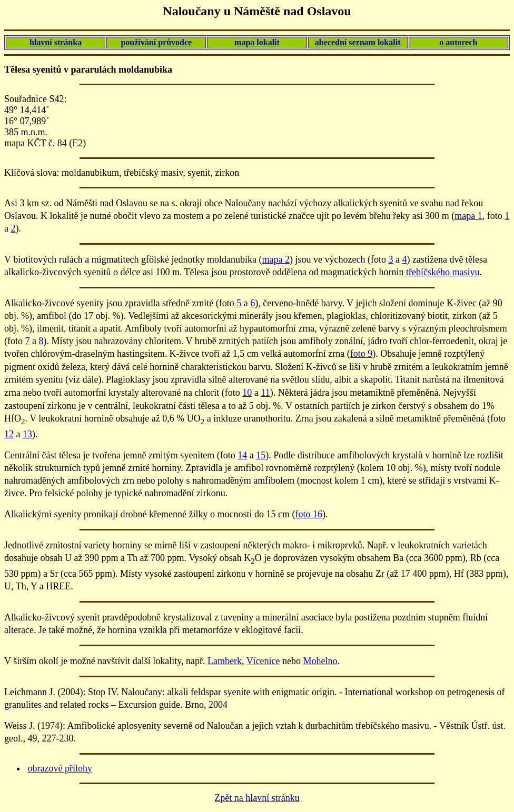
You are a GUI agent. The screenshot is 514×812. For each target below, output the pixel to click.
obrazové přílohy (60, 768)
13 (27, 434)
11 (265, 393)
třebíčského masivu (443, 272)
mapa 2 (276, 259)
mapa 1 (468, 216)
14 (242, 455)
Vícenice (263, 661)
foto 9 (362, 354)
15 (261, 455)
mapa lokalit (257, 42)
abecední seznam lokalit (358, 42)
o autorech (458, 42)
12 (9, 434)
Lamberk (225, 661)
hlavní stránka (56, 42)
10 (247, 393)
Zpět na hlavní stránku (257, 798)
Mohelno (320, 661)
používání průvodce (156, 42)
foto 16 (309, 514)
